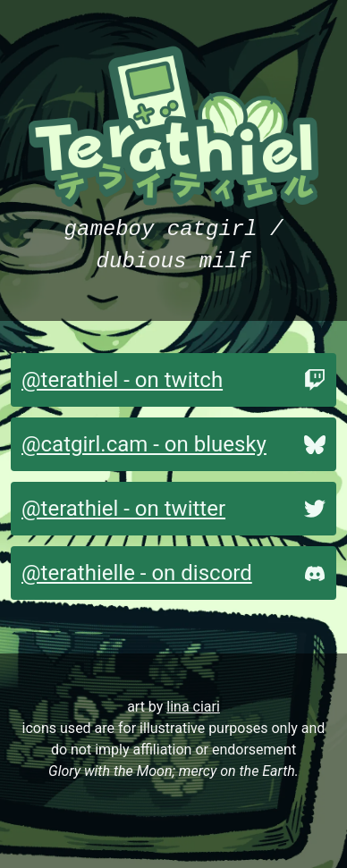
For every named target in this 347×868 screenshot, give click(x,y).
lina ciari (193, 707)
